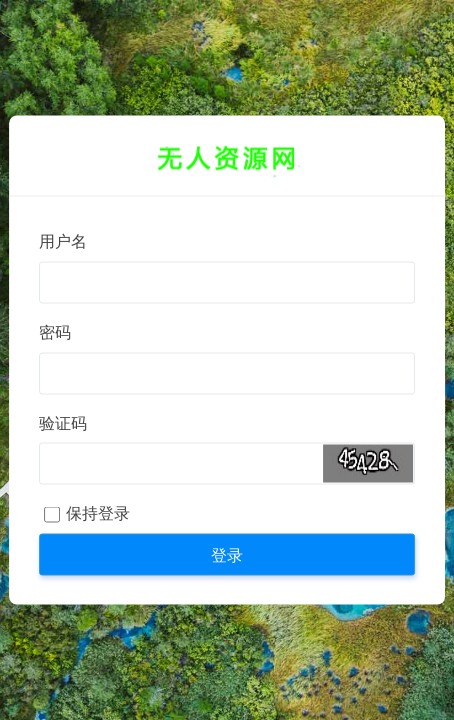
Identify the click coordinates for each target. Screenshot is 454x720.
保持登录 (98, 513)
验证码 (63, 423)
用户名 (63, 241)
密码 (55, 332)
